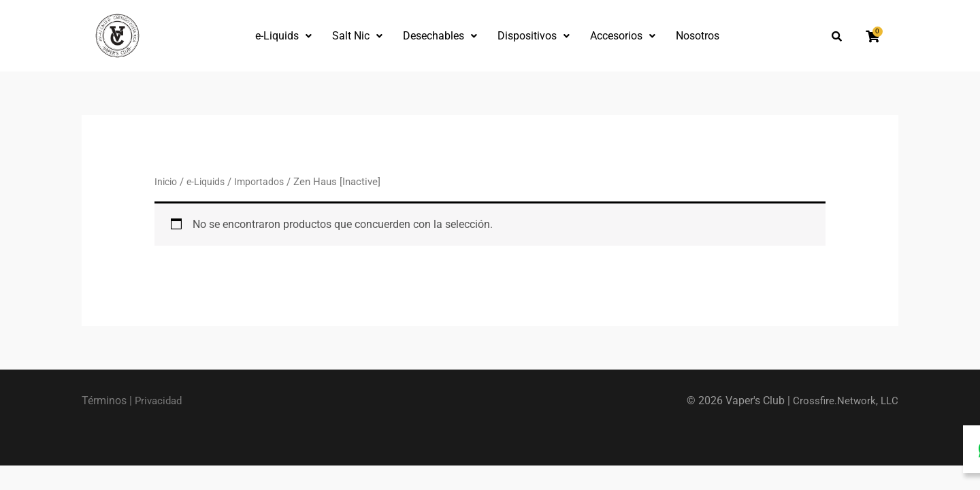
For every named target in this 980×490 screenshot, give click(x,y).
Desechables (440, 36)
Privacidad (160, 401)
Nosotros (698, 36)
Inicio (167, 182)
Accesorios (623, 36)
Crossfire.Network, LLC (845, 401)
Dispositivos (534, 36)
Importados (266, 182)
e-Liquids (283, 36)
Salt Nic (357, 36)
